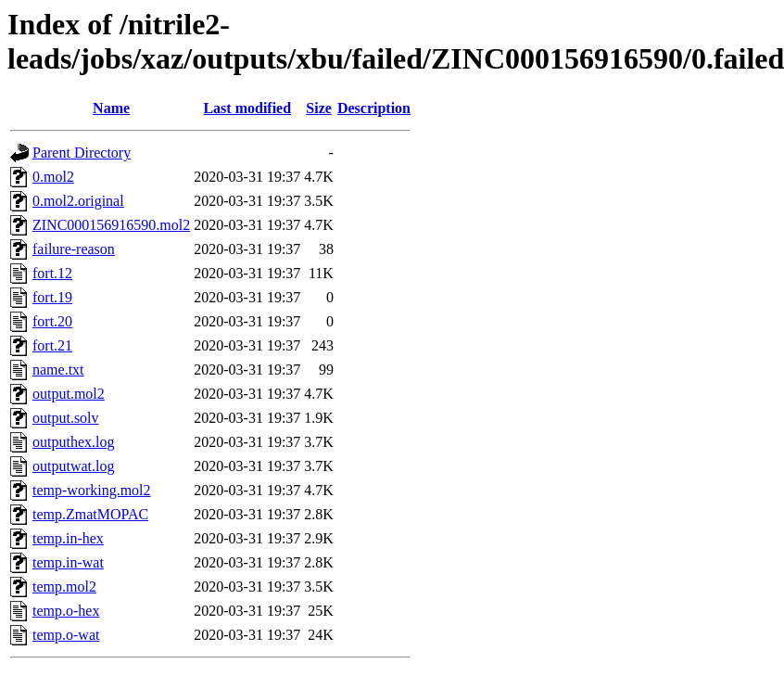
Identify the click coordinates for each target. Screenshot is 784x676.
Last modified (247, 108)
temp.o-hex (66, 611)
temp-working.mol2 (92, 490)
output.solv (66, 418)
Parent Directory (82, 153)
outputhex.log (73, 442)
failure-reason (74, 249)
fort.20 (52, 321)
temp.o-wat (66, 635)
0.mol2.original (78, 201)
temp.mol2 (64, 587)
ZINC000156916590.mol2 (111, 225)
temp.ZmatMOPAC (90, 514)
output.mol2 (69, 394)
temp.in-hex (68, 538)
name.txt (58, 370)
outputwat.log (73, 466)
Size (319, 108)
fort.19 (52, 297)
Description (374, 108)
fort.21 (52, 345)
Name (111, 108)
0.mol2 (53, 177)
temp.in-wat (68, 562)
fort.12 (52, 273)
